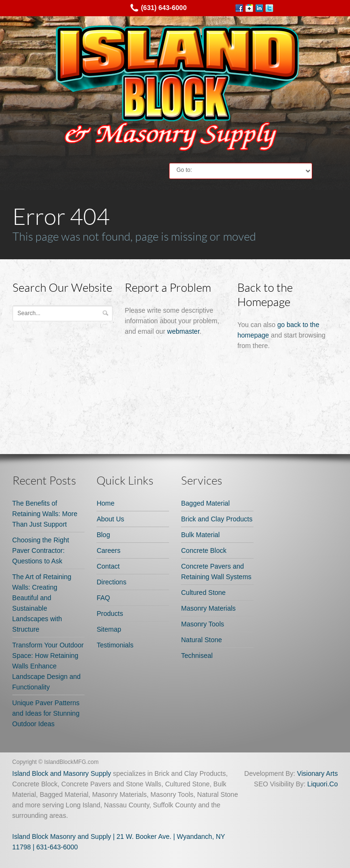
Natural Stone (202, 640)
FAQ (103, 598)
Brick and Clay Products (217, 519)
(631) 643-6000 (164, 8)
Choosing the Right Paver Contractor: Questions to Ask (41, 550)
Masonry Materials (208, 608)
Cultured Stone (203, 593)
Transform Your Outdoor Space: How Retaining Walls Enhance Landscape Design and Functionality (48, 666)
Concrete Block (204, 550)
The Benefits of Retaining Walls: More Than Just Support (45, 514)
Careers (108, 550)
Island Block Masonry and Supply (62, 836)
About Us (110, 519)
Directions (111, 582)
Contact (108, 566)
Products (110, 614)
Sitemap (109, 629)
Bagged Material (205, 503)
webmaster (183, 331)
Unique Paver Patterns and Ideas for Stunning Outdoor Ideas (46, 713)
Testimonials (115, 645)
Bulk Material (200, 535)
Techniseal (197, 656)
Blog (103, 535)
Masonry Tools (202, 624)
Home (105, 503)
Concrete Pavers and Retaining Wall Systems (216, 572)
